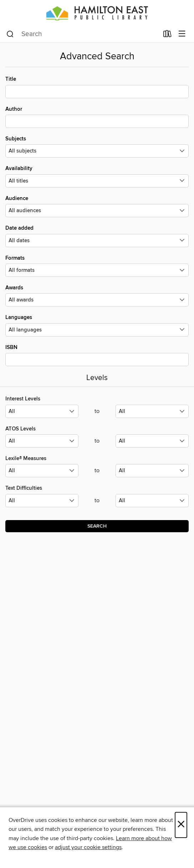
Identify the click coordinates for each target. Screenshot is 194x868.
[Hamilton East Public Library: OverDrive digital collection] (97, 13)
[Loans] (167, 35)
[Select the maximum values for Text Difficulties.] (152, 501)
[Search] (10, 34)
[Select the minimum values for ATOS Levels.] (42, 441)
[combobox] (83, 34)
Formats (97, 266)
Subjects (97, 146)
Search (97, 526)
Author (97, 117)
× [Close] (181, 825)
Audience (97, 206)
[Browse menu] (182, 34)
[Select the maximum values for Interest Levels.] (152, 411)
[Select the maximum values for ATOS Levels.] (152, 441)
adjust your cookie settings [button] (88, 847)
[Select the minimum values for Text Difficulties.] (42, 501)
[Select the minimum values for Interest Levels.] (42, 411)
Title (97, 87)
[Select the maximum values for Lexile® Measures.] (152, 471)
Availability (97, 176)
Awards (97, 295)
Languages (97, 325)
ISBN (97, 355)
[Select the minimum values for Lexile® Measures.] (42, 471)
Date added (97, 236)
